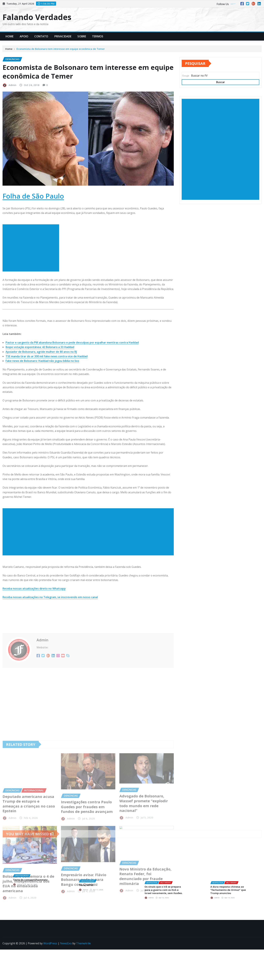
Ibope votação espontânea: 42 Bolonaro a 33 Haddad (40, 394)
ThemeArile (83, 943)
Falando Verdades (37, 17)
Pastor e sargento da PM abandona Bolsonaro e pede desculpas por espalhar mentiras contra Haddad (72, 389)
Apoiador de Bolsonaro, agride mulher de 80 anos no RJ (41, 398)
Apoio (24, 36)
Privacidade (63, 36)
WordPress (50, 943)
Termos (98, 36)
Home (10, 36)
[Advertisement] (32, 295)
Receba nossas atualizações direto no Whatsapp (34, 635)
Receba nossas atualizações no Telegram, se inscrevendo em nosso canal (50, 644)
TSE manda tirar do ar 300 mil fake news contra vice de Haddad (47, 403)
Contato (41, 36)
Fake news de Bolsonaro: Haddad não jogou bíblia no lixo (42, 407)
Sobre (82, 36)
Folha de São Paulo (33, 242)
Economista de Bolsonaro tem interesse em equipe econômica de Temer (61, 49)
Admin (12, 132)
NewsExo (66, 943)
